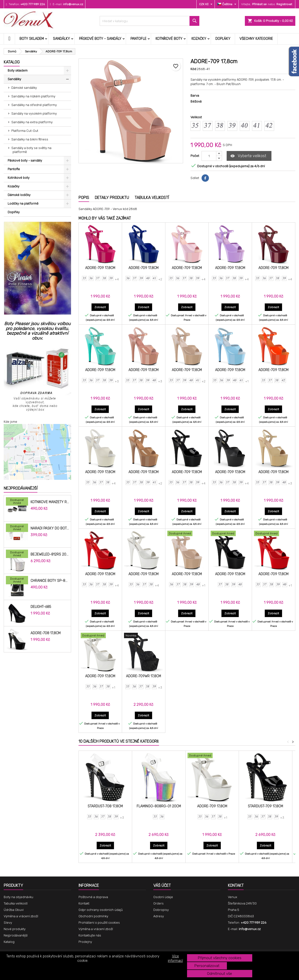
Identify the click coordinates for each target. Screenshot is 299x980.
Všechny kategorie (256, 39)
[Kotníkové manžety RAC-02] (17, 502)
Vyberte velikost (248, 156)
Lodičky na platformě (23, 204)
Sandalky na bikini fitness (30, 139)
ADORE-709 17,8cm (100, 268)
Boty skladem (32, 39)
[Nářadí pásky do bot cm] (17, 528)
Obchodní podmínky (93, 916)
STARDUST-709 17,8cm (265, 806)
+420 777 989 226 (33, 4)
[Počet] (209, 156)
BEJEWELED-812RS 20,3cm (50, 555)
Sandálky (61, 39)
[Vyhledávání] (149, 21)
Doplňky (223, 39)
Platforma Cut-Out (25, 131)
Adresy (159, 916)
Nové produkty (15, 929)
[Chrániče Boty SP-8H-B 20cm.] (17, 581)
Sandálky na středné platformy (34, 105)
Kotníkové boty (169, 39)
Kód (193, 69)
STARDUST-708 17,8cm (105, 806)
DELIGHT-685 (41, 607)
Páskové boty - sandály (100, 39)
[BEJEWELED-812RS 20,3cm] (17, 554)
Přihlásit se (259, 4)
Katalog (12, 62)
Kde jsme (10, 422)
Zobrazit (102, 307)
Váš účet (162, 885)
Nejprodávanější (21, 488)
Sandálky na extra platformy (32, 122)
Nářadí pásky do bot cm (50, 528)
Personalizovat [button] (207, 966)
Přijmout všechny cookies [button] (220, 958)
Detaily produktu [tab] (112, 198)
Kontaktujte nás (90, 935)
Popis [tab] (84, 198)
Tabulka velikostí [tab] (152, 198)
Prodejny (85, 942)
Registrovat (284, 4)
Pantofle (138, 39)
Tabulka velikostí (16, 903)
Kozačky (199, 39)
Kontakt (84, 903)
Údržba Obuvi (14, 910)
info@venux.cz (73, 4)
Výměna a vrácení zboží (21, 916)
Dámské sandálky (24, 88)
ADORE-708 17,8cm (46, 633)
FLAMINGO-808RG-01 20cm (159, 806)
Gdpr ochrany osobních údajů (101, 910)
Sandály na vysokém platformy (34, 113)
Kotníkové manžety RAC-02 (50, 502)
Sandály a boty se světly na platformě (31, 150)
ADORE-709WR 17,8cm (143, 676)
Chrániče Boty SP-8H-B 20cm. (50, 581)
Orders (158, 903)
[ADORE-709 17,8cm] (187, 534)
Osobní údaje (163, 897)
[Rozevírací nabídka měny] (206, 4)
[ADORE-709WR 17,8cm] (144, 636)
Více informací (175, 958)
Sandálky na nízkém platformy (33, 96)
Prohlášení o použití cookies (99, 923)
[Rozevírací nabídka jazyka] (227, 4)
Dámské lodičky (19, 195)
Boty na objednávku (18, 897)
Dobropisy (161, 910)
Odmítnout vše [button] (220, 974)
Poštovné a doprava (93, 897)
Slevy (8, 923)
